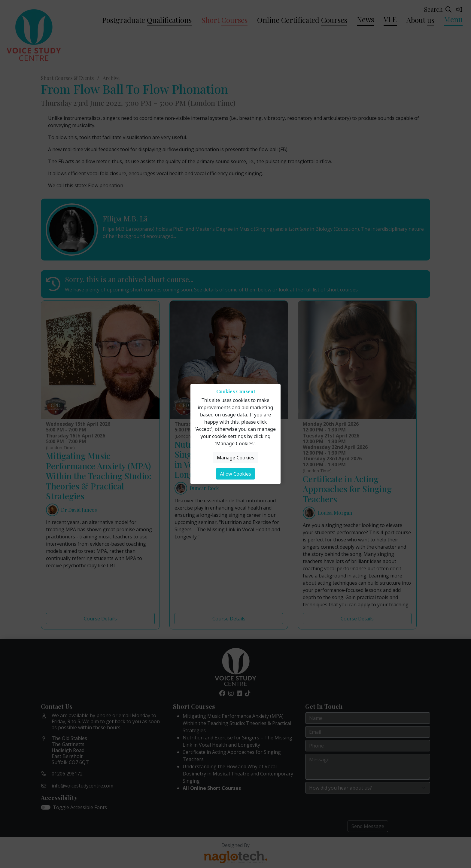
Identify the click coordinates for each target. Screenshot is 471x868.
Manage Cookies (235, 458)
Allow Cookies (235, 474)
